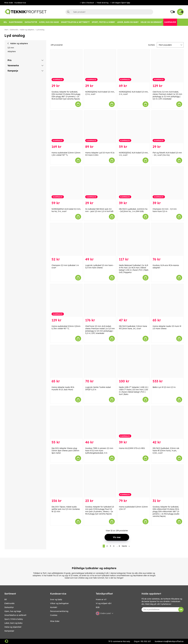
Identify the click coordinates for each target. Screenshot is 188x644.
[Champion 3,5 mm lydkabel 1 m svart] (66, 239)
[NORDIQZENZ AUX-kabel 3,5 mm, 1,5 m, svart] (100, 66)
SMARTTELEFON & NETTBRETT (15, 615)
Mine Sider (9, 3)
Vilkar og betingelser (59, 603)
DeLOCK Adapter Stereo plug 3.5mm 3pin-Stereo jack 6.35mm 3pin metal (65, 451)
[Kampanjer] (170, 22)
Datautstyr (9, 607)
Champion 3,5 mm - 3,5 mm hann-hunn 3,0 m (165, 210)
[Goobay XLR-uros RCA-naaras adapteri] (167, 239)
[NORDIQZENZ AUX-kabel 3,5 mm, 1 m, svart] (134, 127)
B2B (98, 607)
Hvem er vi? (101, 599)
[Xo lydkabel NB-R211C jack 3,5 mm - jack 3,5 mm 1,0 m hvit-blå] (100, 183)
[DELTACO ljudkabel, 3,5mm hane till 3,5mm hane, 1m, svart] (134, 300)
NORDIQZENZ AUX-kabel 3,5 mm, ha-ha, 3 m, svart (66, 210)
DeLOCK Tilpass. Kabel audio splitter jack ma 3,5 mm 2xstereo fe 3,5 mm (66, 509)
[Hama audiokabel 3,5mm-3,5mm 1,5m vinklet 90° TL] (66, 127)
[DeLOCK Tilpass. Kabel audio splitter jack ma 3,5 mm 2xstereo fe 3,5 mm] (66, 481)
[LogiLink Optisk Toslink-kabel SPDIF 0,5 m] (100, 361)
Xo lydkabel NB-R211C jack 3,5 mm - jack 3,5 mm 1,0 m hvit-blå (99, 210)
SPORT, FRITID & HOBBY (14, 619)
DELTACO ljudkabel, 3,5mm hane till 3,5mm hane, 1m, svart (133, 327)
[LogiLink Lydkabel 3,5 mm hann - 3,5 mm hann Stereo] (100, 239)
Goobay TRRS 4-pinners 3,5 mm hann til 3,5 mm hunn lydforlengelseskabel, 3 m (99, 451)
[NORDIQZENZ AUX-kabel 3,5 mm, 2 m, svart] (134, 66)
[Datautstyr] (31, 22)
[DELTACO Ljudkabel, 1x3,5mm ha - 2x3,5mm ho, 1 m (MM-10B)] (134, 183)
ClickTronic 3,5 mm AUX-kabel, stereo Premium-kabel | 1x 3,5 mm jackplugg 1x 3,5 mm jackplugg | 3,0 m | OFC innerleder (167, 95)
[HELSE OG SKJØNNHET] (151, 22)
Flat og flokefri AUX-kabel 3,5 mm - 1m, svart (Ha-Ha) (167, 154)
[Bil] (5, 22)
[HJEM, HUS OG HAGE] (49, 22)
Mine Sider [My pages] (55, 621)
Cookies (54, 615)
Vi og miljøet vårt (104, 603)
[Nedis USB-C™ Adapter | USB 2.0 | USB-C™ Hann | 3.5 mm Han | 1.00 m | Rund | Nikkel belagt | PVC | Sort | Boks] (134, 361)
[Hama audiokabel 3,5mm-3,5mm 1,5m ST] (134, 481)
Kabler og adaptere (27, 30)
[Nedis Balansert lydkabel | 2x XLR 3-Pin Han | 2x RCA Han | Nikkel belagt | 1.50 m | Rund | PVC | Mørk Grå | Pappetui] (134, 239)
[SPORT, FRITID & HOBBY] (103, 22)
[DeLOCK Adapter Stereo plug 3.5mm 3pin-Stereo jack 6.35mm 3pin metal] (66, 422)
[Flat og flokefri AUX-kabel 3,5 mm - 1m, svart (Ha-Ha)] (167, 127)
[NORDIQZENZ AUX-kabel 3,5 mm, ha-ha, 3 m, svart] (66, 183)
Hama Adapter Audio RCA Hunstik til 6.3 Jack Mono (63, 388)
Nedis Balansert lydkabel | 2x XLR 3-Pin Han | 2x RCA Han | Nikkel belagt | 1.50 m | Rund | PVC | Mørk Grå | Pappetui (134, 269)
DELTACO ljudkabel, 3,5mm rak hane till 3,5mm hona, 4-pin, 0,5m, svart (166, 451)
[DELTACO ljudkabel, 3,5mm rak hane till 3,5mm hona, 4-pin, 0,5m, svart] (167, 422)
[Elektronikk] (16, 22)
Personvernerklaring (59, 611)
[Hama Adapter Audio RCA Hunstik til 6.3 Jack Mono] (66, 361)
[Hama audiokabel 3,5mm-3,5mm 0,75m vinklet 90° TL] (66, 300)
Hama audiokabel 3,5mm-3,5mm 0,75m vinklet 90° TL (66, 327)
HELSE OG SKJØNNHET (13, 627)
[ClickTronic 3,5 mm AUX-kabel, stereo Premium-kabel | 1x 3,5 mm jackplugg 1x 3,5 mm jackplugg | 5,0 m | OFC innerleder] (100, 300)
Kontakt (54, 607)
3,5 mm (11, 48)
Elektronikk (14, 30)
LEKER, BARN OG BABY (13, 623)
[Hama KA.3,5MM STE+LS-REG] (134, 422)
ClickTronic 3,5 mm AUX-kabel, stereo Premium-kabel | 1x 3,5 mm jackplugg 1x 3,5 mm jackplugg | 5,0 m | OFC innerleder (100, 330)
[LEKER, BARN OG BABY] (128, 22)
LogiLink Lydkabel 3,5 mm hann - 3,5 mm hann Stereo (100, 266)
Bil (6, 599)
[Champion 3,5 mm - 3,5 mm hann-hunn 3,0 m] (167, 183)
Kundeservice (20, 3)
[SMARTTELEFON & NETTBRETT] (75, 22)
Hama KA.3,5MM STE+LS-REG (132, 448)
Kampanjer (9, 631)
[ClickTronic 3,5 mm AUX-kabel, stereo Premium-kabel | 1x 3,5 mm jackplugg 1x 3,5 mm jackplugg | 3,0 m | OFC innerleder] (167, 66)
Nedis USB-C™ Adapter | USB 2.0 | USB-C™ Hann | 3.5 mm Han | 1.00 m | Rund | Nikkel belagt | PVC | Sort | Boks (134, 391)
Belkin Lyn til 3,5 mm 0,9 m (164, 387)
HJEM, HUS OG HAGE (13, 611)
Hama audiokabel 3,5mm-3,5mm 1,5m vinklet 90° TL (66, 154)
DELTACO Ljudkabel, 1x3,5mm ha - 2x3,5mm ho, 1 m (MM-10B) (133, 210)
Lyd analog (40, 30)
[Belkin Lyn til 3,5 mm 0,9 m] (167, 361)
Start (6, 30)
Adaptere (12, 51)
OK (181, 610)
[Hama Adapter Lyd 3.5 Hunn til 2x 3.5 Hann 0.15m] (100, 127)
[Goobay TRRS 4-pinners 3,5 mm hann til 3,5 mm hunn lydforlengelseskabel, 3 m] (100, 422)
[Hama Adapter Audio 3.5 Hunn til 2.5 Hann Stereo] (167, 300)
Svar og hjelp (56, 599)
